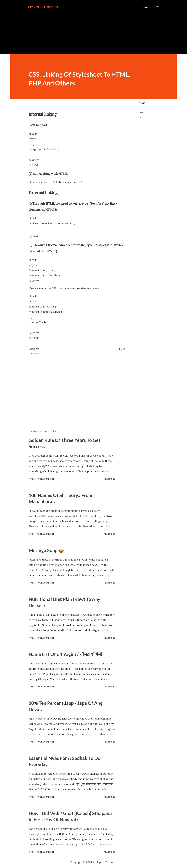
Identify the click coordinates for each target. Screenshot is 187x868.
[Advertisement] (94, 34)
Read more (109, 479)
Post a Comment (46, 479)
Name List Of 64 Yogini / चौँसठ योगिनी (65, 654)
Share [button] (142, 103)
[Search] (146, 7)
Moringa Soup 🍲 (46, 550)
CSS (141, 118)
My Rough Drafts (43, 7)
